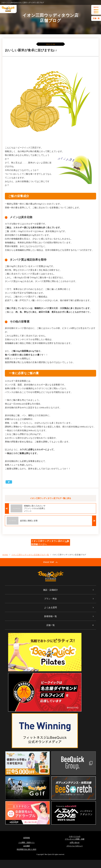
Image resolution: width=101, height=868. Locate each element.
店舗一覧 (96, 18)
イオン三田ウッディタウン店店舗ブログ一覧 (30, 555)
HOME (5, 555)
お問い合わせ (75, 842)
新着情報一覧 (50, 616)
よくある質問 (50, 608)
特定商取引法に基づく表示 (27, 849)
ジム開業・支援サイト (27, 842)
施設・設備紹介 (51, 590)
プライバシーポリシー (75, 846)
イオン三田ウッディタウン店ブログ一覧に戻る (50, 498)
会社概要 (27, 846)
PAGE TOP (50, 562)
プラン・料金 (50, 599)
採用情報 (27, 838)
